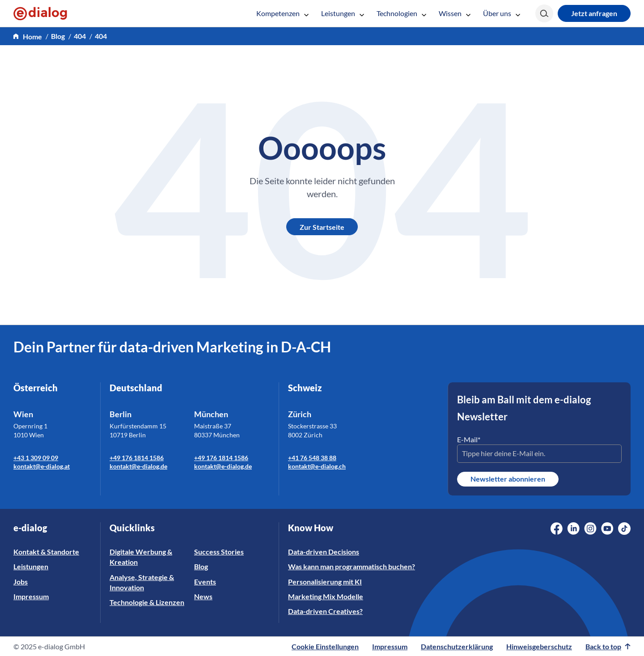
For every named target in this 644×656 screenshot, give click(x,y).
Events (205, 582)
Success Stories (219, 552)
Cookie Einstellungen (325, 646)
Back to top (608, 646)
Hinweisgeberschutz (539, 646)
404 (80, 36)
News (203, 596)
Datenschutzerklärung (457, 646)
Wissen (455, 13)
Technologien (401, 13)
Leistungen (343, 13)
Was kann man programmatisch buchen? (352, 566)
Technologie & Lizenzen (147, 602)
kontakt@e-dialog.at (42, 466)
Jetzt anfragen (594, 13)
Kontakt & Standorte (46, 552)
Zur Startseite (322, 227)
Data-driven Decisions (324, 552)
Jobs (21, 582)
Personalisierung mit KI (325, 582)
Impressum (31, 596)
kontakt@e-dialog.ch (317, 466)
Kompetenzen (282, 13)
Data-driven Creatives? (325, 611)
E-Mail (469, 439)
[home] (28, 36)
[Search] (544, 13)
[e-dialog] (40, 13)
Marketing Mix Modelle (326, 596)
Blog (58, 36)
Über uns (502, 13)
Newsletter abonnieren (508, 479)
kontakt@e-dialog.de (138, 466)
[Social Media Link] (557, 529)
